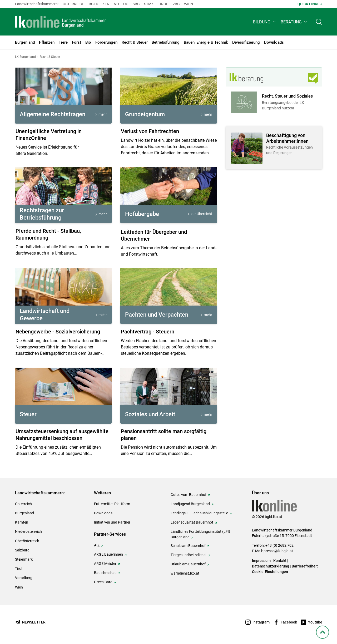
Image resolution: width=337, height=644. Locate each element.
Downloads (103, 513)
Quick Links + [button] (310, 4)
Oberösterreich (27, 541)
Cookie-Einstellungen (270, 572)
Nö (116, 4)
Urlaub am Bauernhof (188, 564)
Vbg (176, 4)
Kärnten (22, 522)
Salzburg (22, 550)
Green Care (103, 582)
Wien (189, 4)
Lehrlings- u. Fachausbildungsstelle (199, 513)
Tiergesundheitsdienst (189, 555)
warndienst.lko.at (185, 573)
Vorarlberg (24, 578)
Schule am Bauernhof (188, 546)
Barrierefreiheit (305, 566)
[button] (265, 23)
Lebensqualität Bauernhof (192, 522)
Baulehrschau (105, 573)
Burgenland (24, 513)
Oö (126, 4)
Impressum (261, 561)
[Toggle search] (319, 23)
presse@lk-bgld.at (278, 551)
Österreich (74, 4)
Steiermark (24, 559)
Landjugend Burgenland (190, 504)
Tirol (163, 4)
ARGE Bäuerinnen (108, 554)
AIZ (97, 545)
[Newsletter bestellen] (30, 622)
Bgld (93, 4)
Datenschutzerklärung (271, 566)
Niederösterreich (28, 531)
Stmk (149, 4)
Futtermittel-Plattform (112, 504)
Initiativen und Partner (112, 522)
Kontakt (280, 561)
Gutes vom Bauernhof (189, 495)
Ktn (106, 4)
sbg (136, 4)
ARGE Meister (105, 564)
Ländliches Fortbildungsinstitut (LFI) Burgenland (200, 534)
